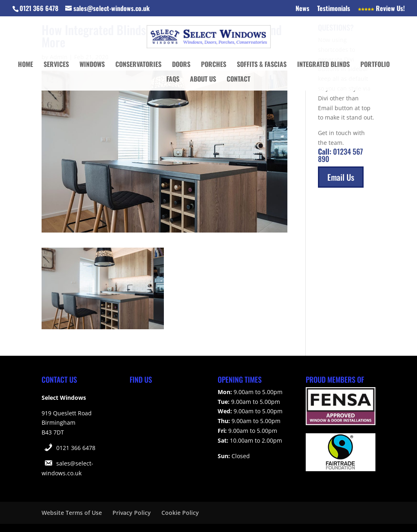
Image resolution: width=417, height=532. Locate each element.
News (302, 9)
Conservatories (138, 65)
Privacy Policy (132, 513)
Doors (181, 65)
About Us (203, 80)
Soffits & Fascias (262, 65)
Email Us (341, 177)
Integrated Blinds (323, 65)
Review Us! (381, 9)
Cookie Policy (180, 513)
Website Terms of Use (72, 513)
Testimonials (334, 9)
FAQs (173, 80)
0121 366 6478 (76, 448)
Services (56, 65)
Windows (92, 65)
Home (25, 65)
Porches (214, 65)
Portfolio (375, 65)
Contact (238, 80)
